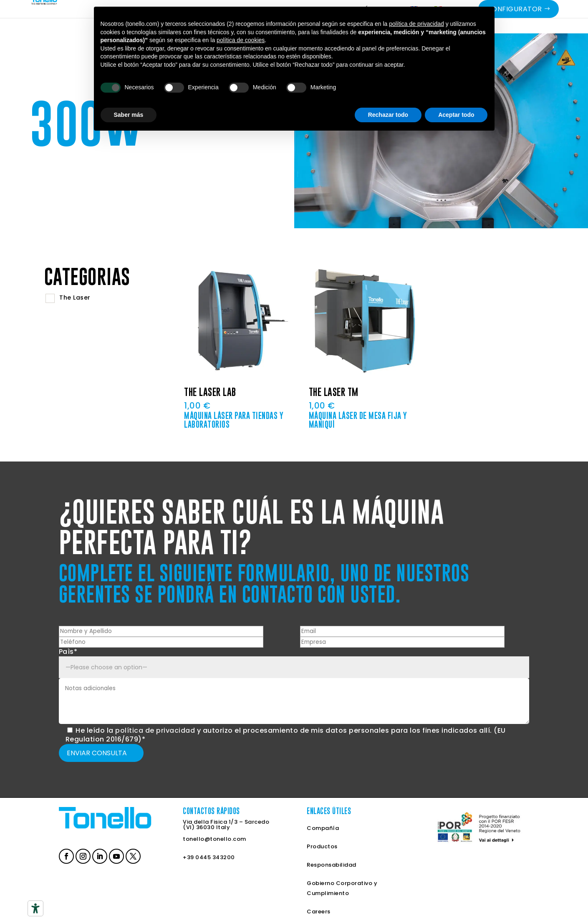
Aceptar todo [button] (456, 115)
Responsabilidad (332, 865)
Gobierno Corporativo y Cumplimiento (342, 888)
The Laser (75, 298)
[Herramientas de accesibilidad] (35, 908)
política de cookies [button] (241, 40)
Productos (322, 846)
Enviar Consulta (97, 753)
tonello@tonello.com (215, 839)
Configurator (514, 21)
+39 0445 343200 (209, 857)
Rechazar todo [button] (388, 115)
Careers (319, 912)
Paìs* (68, 652)
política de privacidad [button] (416, 24)
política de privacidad (155, 730)
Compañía (323, 828)
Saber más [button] (129, 115)
